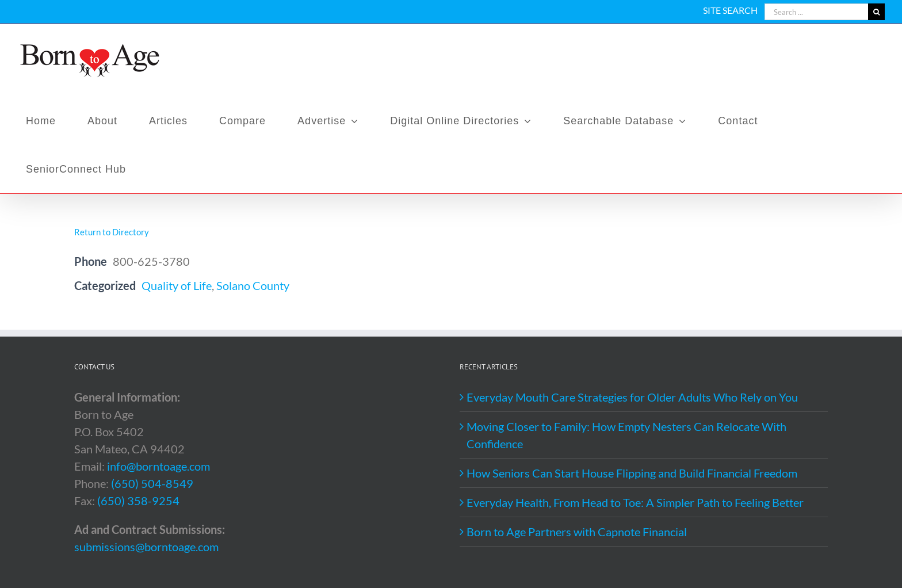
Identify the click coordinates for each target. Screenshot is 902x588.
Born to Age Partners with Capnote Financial (577, 532)
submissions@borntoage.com (146, 547)
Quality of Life (177, 285)
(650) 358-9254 (138, 501)
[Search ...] (816, 12)
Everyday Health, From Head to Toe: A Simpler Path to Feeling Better (635, 502)
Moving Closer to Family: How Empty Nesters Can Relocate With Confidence (626, 435)
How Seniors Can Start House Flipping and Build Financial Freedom (632, 473)
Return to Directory (112, 232)
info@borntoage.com (158, 466)
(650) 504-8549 (152, 483)
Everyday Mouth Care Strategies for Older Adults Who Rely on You (632, 397)
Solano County (253, 285)
